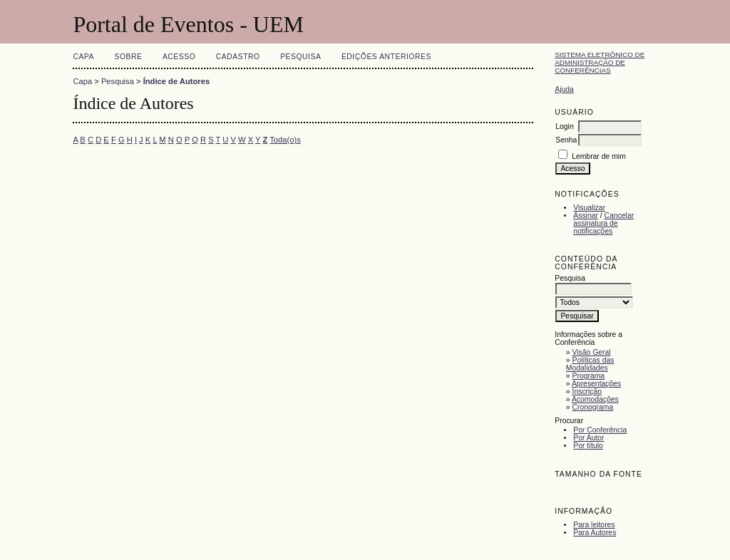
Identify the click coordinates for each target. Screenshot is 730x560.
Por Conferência (600, 430)
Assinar (586, 216)
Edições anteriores (386, 57)
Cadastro (238, 57)
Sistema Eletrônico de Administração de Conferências (600, 62)
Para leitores (594, 525)
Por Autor (588, 438)
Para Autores (595, 533)
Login (564, 126)
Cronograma (593, 407)
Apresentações (596, 384)
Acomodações (595, 399)
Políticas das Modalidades (590, 364)
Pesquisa (300, 57)
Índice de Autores (176, 81)
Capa (83, 57)
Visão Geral (592, 352)
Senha (566, 140)
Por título (588, 446)
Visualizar (589, 208)
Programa (589, 376)
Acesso (179, 57)
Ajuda (564, 89)
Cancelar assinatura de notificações (603, 223)
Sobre (128, 57)
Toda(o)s (285, 140)
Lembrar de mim (599, 156)
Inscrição (587, 392)
